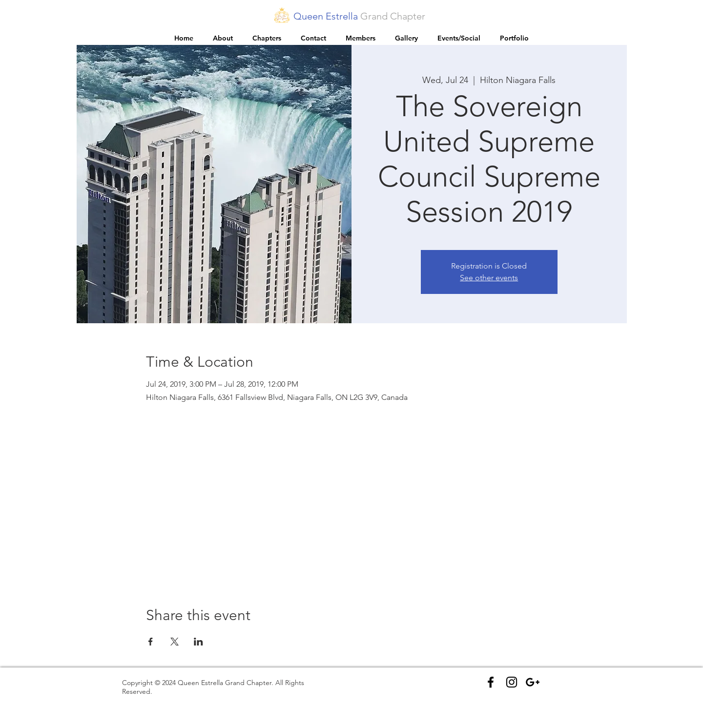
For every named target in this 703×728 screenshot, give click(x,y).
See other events (489, 278)
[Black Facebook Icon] (491, 682)
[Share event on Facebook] (151, 642)
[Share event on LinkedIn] (198, 642)
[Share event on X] (175, 642)
